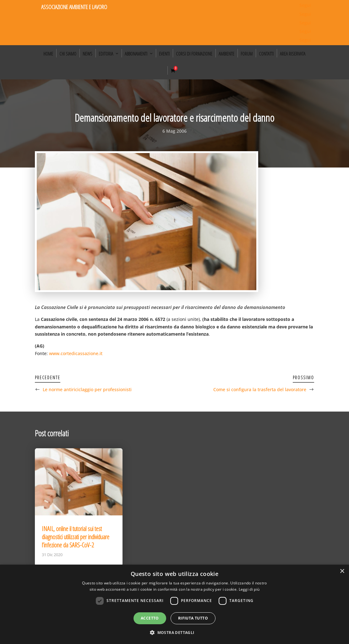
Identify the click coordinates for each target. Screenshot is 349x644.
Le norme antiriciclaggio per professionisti (87, 389)
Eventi (164, 54)
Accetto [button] (150, 618)
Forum (247, 54)
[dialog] (174, 604)
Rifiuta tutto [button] (193, 618)
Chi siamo (68, 54)
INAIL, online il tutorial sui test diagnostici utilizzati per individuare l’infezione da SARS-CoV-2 (76, 537)
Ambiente (226, 54)
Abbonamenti (136, 54)
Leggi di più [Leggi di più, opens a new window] (249, 589)
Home (48, 54)
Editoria (106, 54)
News (87, 54)
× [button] (342, 571)
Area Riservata (293, 54)
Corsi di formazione (194, 54)
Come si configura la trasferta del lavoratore (260, 389)
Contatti (266, 54)
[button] (174, 633)
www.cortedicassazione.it (76, 353)
